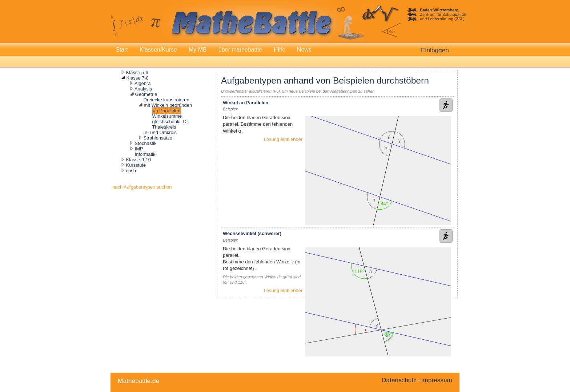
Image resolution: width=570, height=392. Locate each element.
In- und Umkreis (160, 132)
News (304, 50)
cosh (131, 171)
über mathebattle (240, 50)
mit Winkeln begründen (168, 105)
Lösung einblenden (284, 139)
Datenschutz (399, 380)
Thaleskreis (164, 127)
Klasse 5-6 (137, 72)
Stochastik (146, 143)
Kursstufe (136, 165)
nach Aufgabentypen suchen (142, 187)
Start (122, 50)
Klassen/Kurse (158, 50)
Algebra (143, 83)
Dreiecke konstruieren (166, 100)
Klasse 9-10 (139, 160)
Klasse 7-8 (138, 78)
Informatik (145, 154)
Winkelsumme (167, 116)
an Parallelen (167, 111)
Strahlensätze (158, 138)
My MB (198, 50)
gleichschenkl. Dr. (171, 122)
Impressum (437, 380)
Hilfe (280, 50)
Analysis (143, 89)
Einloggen (435, 50)
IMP (139, 149)
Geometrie (146, 94)
